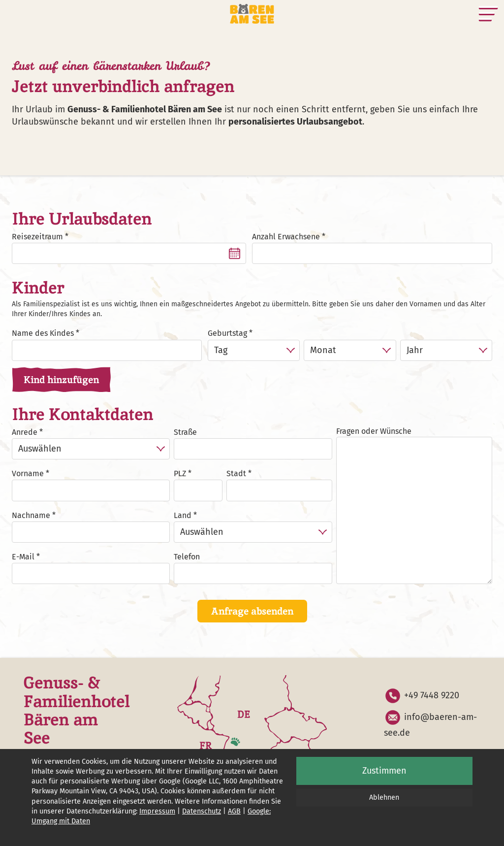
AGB (234, 811)
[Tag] (254, 350)
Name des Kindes (43, 333)
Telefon (187, 557)
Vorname (28, 473)
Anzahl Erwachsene (286, 237)
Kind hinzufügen (61, 380)
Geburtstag (227, 333)
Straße (185, 432)
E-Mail (23, 557)
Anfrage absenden (252, 611)
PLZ (180, 473)
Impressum (157, 811)
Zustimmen (384, 771)
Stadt (236, 473)
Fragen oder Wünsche (374, 431)
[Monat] (350, 350)
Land (183, 515)
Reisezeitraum (37, 237)
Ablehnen (384, 797)
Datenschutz (202, 811)
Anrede (25, 432)
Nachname (31, 515)
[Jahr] (446, 350)
